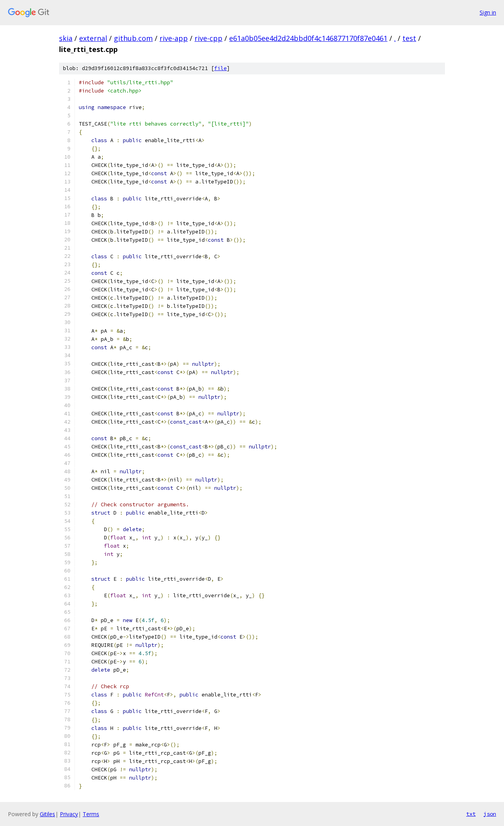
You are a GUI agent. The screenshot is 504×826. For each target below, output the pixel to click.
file (220, 68)
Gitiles (47, 814)
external (93, 38)
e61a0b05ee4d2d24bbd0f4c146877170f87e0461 (308, 38)
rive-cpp (208, 38)
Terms (91, 814)
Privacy (69, 814)
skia (66, 38)
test (409, 38)
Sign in (488, 12)
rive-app (174, 38)
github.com (133, 38)
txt (471, 814)
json (490, 814)
